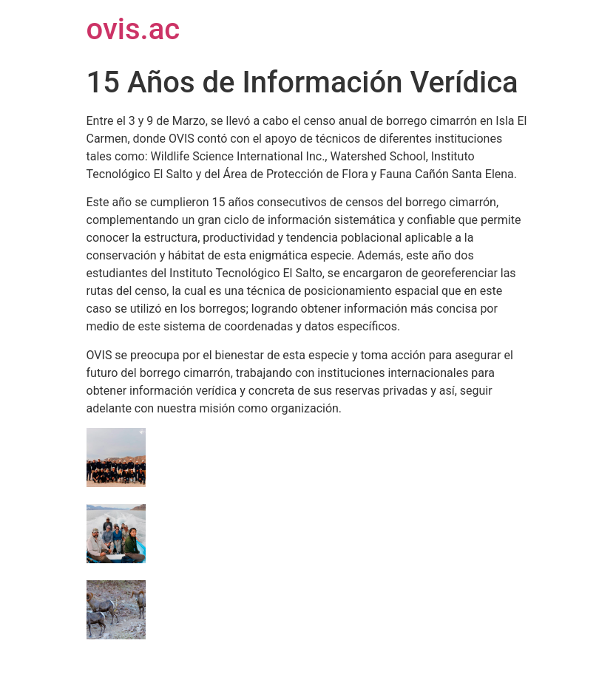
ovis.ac (133, 29)
